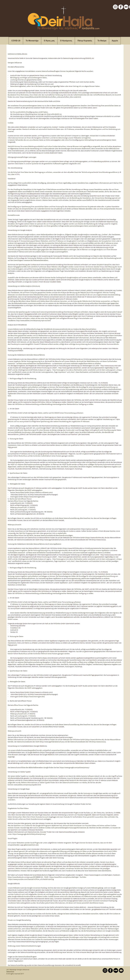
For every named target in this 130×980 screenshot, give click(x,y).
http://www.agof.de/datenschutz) (52, 540)
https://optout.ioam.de (89, 529)
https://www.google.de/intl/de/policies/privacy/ (29, 834)
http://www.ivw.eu (107, 366)
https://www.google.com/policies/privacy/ (75, 767)
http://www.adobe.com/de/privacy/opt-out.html (33, 320)
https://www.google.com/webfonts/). (54, 752)
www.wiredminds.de (63, 329)
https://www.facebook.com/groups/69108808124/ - (26, 877)
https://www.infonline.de (95, 538)
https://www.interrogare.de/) (34, 497)
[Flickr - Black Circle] (116, 970)
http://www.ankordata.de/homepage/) (44, 495)
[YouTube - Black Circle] (121, 970)
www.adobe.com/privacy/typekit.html (27, 785)
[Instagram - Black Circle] (105, 970)
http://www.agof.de (65, 368)
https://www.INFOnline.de (71, 359)
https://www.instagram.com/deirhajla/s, (98, 875)
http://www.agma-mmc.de (62, 370)
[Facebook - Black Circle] (110, 970)
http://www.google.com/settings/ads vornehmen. (101, 937)
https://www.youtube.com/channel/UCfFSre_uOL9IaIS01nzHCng (31, 879)
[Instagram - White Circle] (115, 7)
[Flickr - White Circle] (126, 7)
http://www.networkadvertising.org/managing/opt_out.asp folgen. (36, 942)
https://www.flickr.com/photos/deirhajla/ (64, 877)
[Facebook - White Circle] (121, 7)
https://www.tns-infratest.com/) (41, 492)
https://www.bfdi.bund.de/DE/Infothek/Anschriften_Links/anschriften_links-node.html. (51, 97)
